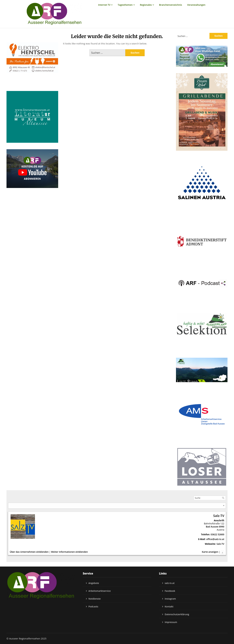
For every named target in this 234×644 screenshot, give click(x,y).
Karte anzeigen (210, 552)
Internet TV (104, 5)
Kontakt (169, 606)
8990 (222, 527)
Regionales (146, 5)
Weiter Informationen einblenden (69, 552)
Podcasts (93, 606)
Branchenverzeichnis (171, 5)
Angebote (94, 583)
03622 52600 (217, 534)
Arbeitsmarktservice (100, 591)
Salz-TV (220, 544)
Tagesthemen (125, 5)
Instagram (170, 599)
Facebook (170, 591)
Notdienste (94, 599)
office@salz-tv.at (215, 539)
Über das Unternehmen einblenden (29, 552)
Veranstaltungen (196, 5)
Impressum (171, 622)
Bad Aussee (212, 527)
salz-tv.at (170, 583)
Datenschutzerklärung (177, 614)
